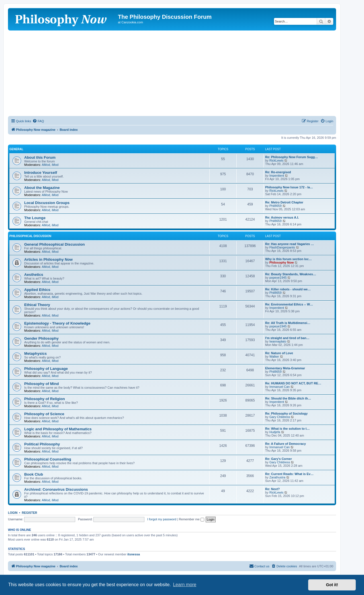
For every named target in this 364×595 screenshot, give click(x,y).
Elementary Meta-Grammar (285, 368)
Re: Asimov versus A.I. (282, 217)
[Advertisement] (172, 73)
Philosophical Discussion (30, 236)
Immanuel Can (280, 387)
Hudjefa (275, 432)
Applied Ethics (37, 290)
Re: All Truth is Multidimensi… (288, 323)
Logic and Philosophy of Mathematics (58, 429)
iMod (55, 165)
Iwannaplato (278, 341)
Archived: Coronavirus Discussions (56, 489)
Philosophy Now (282, 262)
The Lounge (35, 218)
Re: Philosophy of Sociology (286, 413)
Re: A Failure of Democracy (286, 444)
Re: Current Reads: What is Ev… (289, 474)
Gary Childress (280, 417)
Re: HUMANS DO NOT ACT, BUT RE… (293, 383)
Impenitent (277, 176)
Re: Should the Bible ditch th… (288, 398)
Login (13, 513)
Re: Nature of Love (279, 353)
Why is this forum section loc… (289, 259)
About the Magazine (42, 188)
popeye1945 (278, 278)
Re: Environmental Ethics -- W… (289, 304)
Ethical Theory (37, 305)
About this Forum (40, 157)
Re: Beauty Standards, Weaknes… (291, 274)
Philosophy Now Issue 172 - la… (289, 187)
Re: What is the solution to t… (287, 429)
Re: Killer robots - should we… (288, 289)
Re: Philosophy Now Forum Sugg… (292, 157)
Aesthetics (34, 275)
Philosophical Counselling (48, 459)
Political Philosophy (42, 444)
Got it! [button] (332, 585)
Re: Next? (272, 489)
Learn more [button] (185, 585)
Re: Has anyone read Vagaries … (290, 244)
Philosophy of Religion (45, 399)
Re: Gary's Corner (279, 459)
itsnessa (134, 554)
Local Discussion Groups (47, 203)
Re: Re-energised (278, 172)
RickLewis (277, 160)
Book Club (34, 474)
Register (30, 513)
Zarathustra (277, 477)
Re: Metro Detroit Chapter (284, 202)
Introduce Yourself (41, 173)
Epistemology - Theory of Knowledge (57, 323)
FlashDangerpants (282, 247)
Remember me (192, 519)
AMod (46, 165)
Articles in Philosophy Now (48, 259)
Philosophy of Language (46, 369)
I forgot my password (162, 519)
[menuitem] (38, 121)
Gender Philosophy (41, 338)
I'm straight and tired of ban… (287, 338)
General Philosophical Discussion (55, 244)
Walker (274, 356)
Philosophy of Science (44, 414)
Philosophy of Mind (42, 384)
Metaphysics (35, 353)
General (16, 149)
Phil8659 (276, 206)
